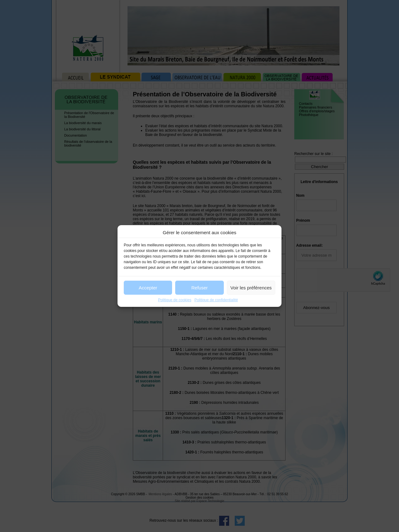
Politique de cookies (175, 300)
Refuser (200, 288)
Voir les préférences (251, 288)
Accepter (148, 288)
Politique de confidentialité (216, 300)
